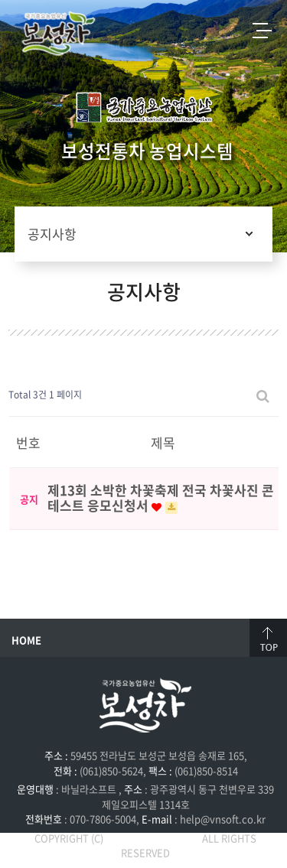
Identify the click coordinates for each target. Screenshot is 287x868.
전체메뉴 (262, 30)
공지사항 (52, 234)
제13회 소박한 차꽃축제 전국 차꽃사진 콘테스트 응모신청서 (161, 497)
